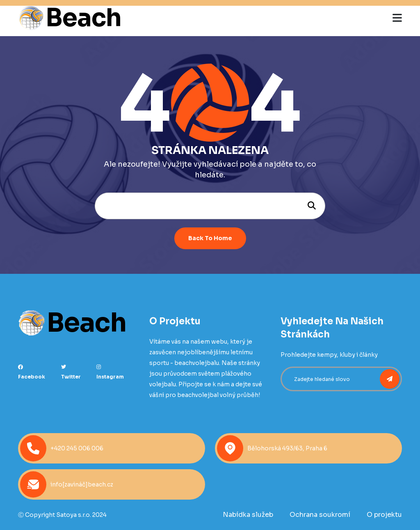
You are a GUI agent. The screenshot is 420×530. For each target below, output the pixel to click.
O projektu (384, 515)
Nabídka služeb (248, 515)
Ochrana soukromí (320, 515)
